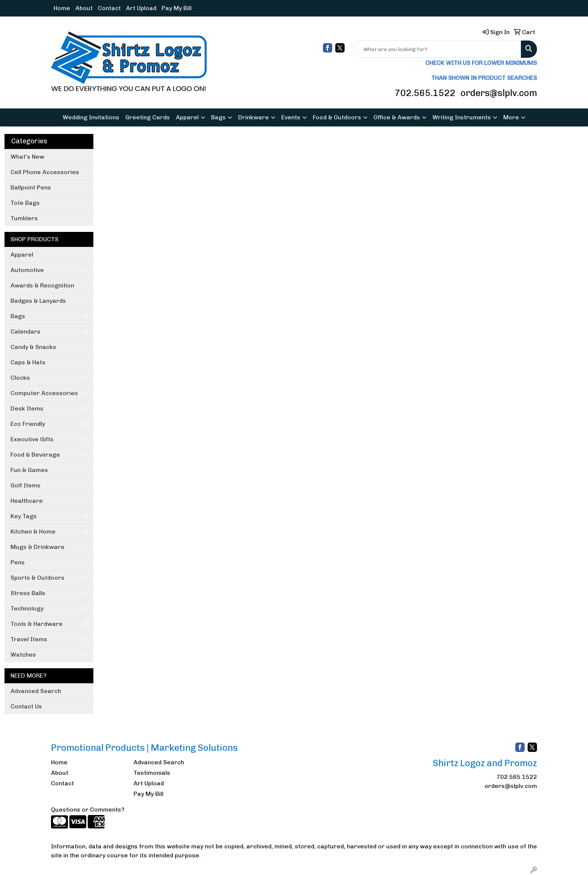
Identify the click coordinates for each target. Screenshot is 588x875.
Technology (27, 608)
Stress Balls (28, 593)
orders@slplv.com (499, 93)
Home (62, 8)
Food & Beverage (35, 455)
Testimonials (152, 773)
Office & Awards (397, 117)
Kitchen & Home (33, 531)
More (511, 117)
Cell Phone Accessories (45, 172)
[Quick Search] (437, 49)
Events (291, 117)
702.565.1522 (425, 93)
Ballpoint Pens (31, 187)
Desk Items (27, 408)
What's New (27, 157)
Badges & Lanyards (38, 301)
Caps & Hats (28, 362)
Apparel (187, 117)
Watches (23, 655)
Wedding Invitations (91, 117)
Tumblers (24, 218)
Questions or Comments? (88, 810)
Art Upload (141, 8)
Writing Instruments (462, 117)
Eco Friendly (28, 424)
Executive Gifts (32, 439)
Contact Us (26, 706)
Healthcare (27, 501)
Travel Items (29, 639)
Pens (18, 562)
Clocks (20, 378)
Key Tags (24, 516)
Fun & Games (29, 470)
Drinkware (253, 117)
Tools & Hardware (37, 624)
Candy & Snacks (33, 347)
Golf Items (25, 485)
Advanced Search (36, 691)
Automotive (27, 270)
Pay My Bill (177, 8)
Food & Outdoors (337, 117)
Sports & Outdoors (37, 578)
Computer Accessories (44, 393)
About (84, 8)
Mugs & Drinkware (37, 547)
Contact (109, 8)
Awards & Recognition (42, 285)
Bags (218, 117)
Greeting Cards (148, 117)
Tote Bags (25, 203)
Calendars (25, 332)
